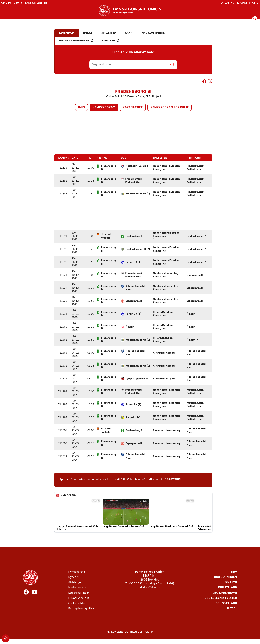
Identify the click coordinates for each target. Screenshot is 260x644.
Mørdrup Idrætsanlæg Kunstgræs (166, 275)
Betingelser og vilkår (82, 609)
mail (149, 480)
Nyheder (74, 577)
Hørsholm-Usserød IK (137, 168)
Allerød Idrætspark (164, 353)
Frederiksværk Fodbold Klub (195, 168)
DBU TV (18, 3)
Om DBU (6, 3)
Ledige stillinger (79, 593)
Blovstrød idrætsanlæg (166, 431)
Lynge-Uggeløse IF (137, 379)
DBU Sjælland (226, 603)
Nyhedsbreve (77, 572)
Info (82, 107)
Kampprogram (104, 107)
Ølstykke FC (133, 418)
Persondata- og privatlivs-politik (130, 632)
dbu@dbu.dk (152, 588)
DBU (234, 572)
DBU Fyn (231, 582)
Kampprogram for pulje (170, 107)
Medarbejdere (77, 588)
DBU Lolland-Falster (221, 598)
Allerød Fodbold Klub (135, 288)
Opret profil (247, 3)
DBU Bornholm (225, 577)
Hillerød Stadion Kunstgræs (163, 314)
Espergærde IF (195, 275)
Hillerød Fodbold (106, 236)
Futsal (232, 609)
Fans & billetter (36, 3)
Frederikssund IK (196, 236)
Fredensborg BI (108, 168)
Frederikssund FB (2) (138, 249)
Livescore (110, 41)
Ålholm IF (192, 314)
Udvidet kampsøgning (76, 41)
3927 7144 (174, 480)
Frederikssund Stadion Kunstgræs (166, 235)
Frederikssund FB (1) (138, 194)
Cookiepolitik (77, 603)
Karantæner (133, 107)
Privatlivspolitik (78, 598)
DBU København (225, 593)
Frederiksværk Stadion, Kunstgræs (167, 168)
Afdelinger (75, 582)
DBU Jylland (228, 588)
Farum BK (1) (133, 262)
